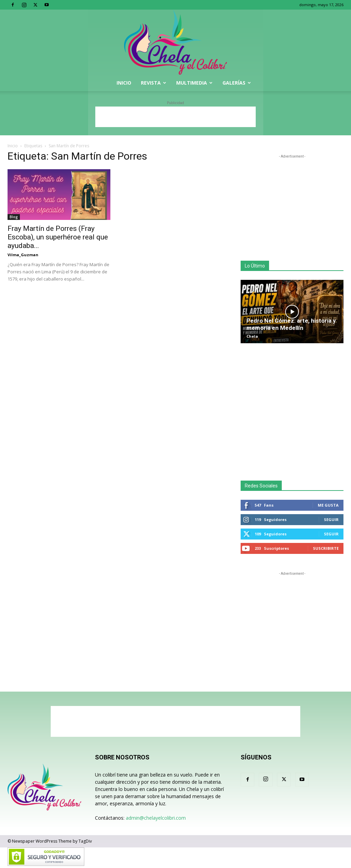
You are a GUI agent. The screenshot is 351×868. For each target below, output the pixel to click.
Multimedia (194, 83)
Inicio (124, 83)
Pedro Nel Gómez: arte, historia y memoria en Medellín (291, 324)
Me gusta (328, 505)
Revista (154, 83)
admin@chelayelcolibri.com (156, 818)
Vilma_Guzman (23, 255)
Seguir (331, 519)
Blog (14, 217)
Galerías (237, 83)
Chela (252, 336)
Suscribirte (326, 548)
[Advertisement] (175, 117)
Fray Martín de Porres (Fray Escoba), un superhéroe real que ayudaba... (58, 237)
